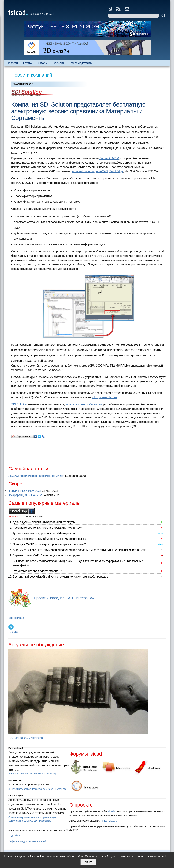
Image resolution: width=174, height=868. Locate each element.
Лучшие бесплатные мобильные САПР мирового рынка (49, 539)
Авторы (42, 63)
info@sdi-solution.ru (104, 397)
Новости (12, 63)
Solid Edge (116, 171)
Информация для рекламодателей (27, 841)
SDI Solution (19, 404)
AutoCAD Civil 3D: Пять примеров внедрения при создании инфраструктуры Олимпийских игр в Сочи (79, 550)
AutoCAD (102, 171)
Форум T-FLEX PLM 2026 (25, 491)
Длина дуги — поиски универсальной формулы (44, 522)
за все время (34, 517)
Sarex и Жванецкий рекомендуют (26, 774)
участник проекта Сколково (84, 404)
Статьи (28, 63)
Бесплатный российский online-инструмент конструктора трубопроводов (60, 577)
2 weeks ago (45, 821)
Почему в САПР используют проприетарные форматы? (49, 544)
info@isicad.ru (110, 821)
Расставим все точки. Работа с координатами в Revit (47, 528)
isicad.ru (112, 811)
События (59, 63)
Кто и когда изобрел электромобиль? (37, 571)
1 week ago (51, 774)
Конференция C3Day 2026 (26, 495)
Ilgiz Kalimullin (15, 780)
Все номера (16, 618)
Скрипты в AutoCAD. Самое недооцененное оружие (47, 555)
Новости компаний (32, 75)
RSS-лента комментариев (26, 738)
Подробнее (14, 836)
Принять (88, 862)
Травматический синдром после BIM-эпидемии (44, 533)
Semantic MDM (109, 158)
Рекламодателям (81, 63)
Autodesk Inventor (83, 171)
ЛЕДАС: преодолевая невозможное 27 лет (36, 476)
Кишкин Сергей (16, 748)
